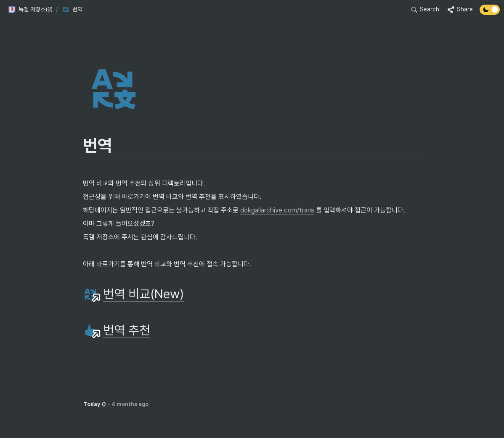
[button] (30, 10)
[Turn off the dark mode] (490, 12)
